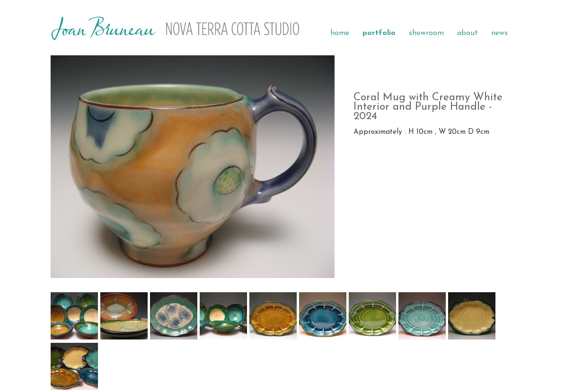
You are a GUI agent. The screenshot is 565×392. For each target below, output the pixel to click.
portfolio (379, 33)
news (499, 33)
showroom (426, 33)
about (468, 33)
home (340, 33)
